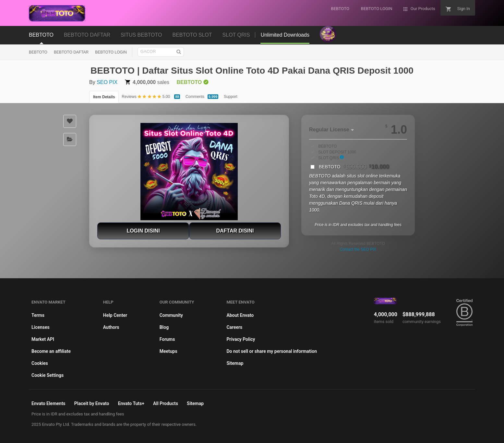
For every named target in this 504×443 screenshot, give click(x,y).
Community (171, 315)
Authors (111, 327)
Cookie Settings (48, 375)
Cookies (40, 363)
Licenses (41, 327)
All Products (166, 403)
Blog (164, 327)
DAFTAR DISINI (235, 231)
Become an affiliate (51, 351)
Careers (234, 327)
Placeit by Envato (92, 403)
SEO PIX (107, 82)
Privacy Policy (241, 339)
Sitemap (235, 363)
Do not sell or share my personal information (272, 351)
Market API (43, 339)
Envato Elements (48, 403)
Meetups (168, 351)
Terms (38, 315)
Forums (167, 339)
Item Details (104, 97)
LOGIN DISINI (143, 231)
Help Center (115, 315)
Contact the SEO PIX (358, 249)
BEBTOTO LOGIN (111, 52)
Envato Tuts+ (131, 403)
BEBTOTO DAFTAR (71, 52)
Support (231, 97)
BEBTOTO (38, 52)
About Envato (240, 315)
